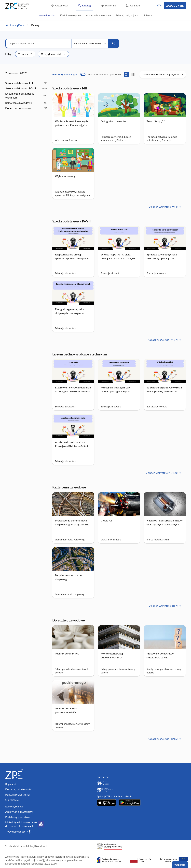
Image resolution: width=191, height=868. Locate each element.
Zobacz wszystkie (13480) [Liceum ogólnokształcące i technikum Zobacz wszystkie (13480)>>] (164, 473)
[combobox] (25, 54)
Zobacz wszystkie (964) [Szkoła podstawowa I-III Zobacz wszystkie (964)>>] (166, 207)
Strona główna (15, 25)
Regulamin (11, 784)
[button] (159, 6)
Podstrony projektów (18, 817)
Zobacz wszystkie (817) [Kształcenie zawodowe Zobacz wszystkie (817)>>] (166, 606)
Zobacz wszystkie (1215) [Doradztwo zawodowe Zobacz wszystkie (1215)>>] (165, 739)
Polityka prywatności (17, 794)
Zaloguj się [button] (175, 6)
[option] (26, 83)
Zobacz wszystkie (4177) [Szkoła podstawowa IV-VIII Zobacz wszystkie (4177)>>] (165, 340)
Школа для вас (14, 806)
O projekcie (12, 800)
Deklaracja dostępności (19, 789)
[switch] (87, 74)
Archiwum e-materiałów (19, 812)
